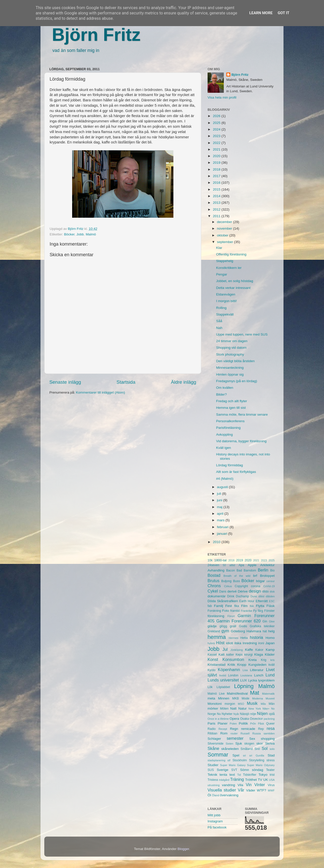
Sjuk (239, 743)
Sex (252, 739)
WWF (271, 790)
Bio (272, 570)
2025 (217, 123)
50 (224, 565)
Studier (213, 765)
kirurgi (248, 655)
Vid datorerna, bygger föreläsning (241, 441)
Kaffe (249, 650)
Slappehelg (225, 261)
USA (272, 780)
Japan (270, 643)
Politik (243, 723)
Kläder (270, 654)
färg (260, 611)
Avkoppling (225, 435)
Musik (252, 703)
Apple (252, 565)
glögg (223, 626)
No (273, 709)
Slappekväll (225, 314)
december (225, 222)
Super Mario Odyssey (261, 765)
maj (220, 507)
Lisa (245, 670)
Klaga (259, 654)
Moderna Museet (263, 698)
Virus (271, 785)
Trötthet (251, 780)
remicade (248, 729)
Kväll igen (224, 448)
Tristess (213, 780)
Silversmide (216, 744)
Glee (272, 621)
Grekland (214, 631)
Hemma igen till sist (231, 408)
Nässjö (245, 714)
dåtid (261, 596)
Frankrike (246, 611)
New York (255, 709)
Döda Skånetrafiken (223, 601)
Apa (241, 565)
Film (244, 606)
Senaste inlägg (65, 382)
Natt (234, 708)
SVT (234, 770)
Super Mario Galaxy (233, 765)
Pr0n (253, 724)
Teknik (212, 775)
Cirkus (228, 586)
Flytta (260, 606)
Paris (211, 723)
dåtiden (270, 596)
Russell (245, 733)
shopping (268, 739)
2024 (217, 129)
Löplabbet (223, 687)
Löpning (244, 686)
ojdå (272, 714)
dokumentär (217, 596)
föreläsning (216, 616)
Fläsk (271, 606)
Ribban (212, 733)
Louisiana (246, 675)
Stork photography (230, 354)
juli (219, 494)
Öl (209, 795)
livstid (223, 675)
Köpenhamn (229, 670)
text (232, 775)
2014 (217, 196)
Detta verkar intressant (233, 288)
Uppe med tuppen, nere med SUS (242, 334)
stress (271, 760)
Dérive (243, 591)
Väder (251, 790)
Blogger (183, 849)
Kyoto (211, 670)
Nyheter (227, 714)
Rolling (221, 308)
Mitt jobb (214, 815)
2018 (217, 169)
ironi (261, 643)
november (225, 228)
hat (265, 631)
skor (260, 743)
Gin (265, 621)
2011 (217, 216)
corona (256, 586)
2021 (217, 149)
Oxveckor (256, 719)
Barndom (250, 570)
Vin (249, 785)
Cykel (213, 591)
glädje (212, 626)
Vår (241, 790)
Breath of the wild (237, 576)
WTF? (262, 790)
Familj (218, 606)
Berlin (263, 570)
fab (210, 606)
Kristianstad (217, 665)
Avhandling (216, 570)
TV (260, 780)
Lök (210, 687)
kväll (272, 665)
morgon (230, 704)
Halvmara (254, 631)
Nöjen (262, 713)
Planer (223, 723)
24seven (213, 565)
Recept (223, 729)
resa (271, 728)
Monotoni (215, 704)
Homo (270, 638)
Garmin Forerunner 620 (238, 621)
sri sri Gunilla (254, 755)
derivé (232, 591)
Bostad (214, 575)
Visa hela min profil (222, 97)
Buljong (226, 581)
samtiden (269, 733)
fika (237, 606)
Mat (255, 693)
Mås (263, 704)
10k (210, 560)
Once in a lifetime (218, 719)
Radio (212, 729)
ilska (238, 643)
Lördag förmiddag (230, 465)
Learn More (261, 13)
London (233, 675)
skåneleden (230, 749)
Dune (254, 596)
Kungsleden (257, 665)
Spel (236, 755)
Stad (271, 755)
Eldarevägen (226, 294)
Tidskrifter (250, 775)
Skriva (270, 743)
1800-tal (220, 560)
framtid (235, 611)
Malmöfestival (237, 694)
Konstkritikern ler (229, 268)
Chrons (214, 586)
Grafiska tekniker (262, 626)
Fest (229, 606)
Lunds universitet (223, 680)
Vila (240, 785)
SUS (211, 770)
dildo (266, 592)
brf (255, 576)
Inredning (250, 643)
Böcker (69, 234)
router (234, 733)
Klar (219, 248)
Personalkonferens (230, 421)
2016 (217, 183)
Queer (270, 724)
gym (225, 631)
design (255, 591)
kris (272, 660)
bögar (261, 581)
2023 (217, 136)
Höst (220, 643)
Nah (219, 328)
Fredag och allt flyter (232, 401)
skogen (249, 744)
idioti (230, 643)
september (226, 242)
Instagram (215, 821)
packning (269, 719)
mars (221, 520)
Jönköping (237, 650)
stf (229, 760)
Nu (219, 714)
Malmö (91, 234)
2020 (217, 156)
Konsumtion (233, 659)
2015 (217, 189)
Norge (212, 714)
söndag (257, 770)
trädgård (224, 780)
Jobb (80, 234)
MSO (241, 704)
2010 (217, 542)
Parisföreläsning (228, 428)
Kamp (270, 650)
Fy (255, 611)
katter (230, 655)
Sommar (218, 755)
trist (272, 775)
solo (272, 749)
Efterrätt (262, 601)
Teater (270, 770)
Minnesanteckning (230, 368)
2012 (217, 209)
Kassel (212, 655)
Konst (213, 659)
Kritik (231, 665)
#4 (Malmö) (225, 479)
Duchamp (242, 596)
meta (211, 698)
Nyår (236, 714)
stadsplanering (216, 760)
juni (220, 500)
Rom (224, 733)
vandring (229, 785)
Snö (257, 749)
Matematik (268, 694)
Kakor (259, 650)
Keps (239, 655)
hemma (217, 637)
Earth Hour (247, 601)
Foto (226, 611)
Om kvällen (225, 388)
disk (272, 592)
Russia (257, 733)
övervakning (229, 795)
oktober (223, 235)
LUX (244, 680)
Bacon (230, 570)
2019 (217, 163)
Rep (261, 729)
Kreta (253, 660)
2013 (217, 203)
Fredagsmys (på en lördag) (237, 381)
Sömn (244, 770)
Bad (239, 570)
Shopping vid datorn (231, 348)
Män (272, 704)
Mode (246, 698)
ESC (272, 601)
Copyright (241, 586)
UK (266, 780)
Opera (234, 719)
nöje (253, 714)
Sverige (222, 770)
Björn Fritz (96, 35)
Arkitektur (267, 565)
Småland (247, 749)
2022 (217, 143)
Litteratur (257, 670)
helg (271, 631)
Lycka (252, 680)
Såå (219, 321)
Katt (221, 654)
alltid (232, 565)
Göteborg (238, 631)
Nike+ (266, 709)
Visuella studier (222, 790)
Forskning (214, 611)
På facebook (217, 827)
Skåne (213, 748)
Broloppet (267, 576)
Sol (265, 748)
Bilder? (221, 394)
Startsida (126, 382)
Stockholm (240, 760)
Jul (225, 649)
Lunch (259, 675)
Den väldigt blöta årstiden (235, 361)
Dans (223, 592)
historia (256, 637)
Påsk (261, 724)
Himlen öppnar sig (230, 374)
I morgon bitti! (227, 301)
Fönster (269, 611)
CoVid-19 (269, 586)
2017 (217, 176)
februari (223, 527)
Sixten (229, 744)
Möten (224, 709)
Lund (270, 675)
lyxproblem (266, 680)
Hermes (233, 638)
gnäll (233, 626)
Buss (237, 581)
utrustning (214, 785)
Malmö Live (216, 694)
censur (271, 581)
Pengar (222, 274)
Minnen (224, 698)
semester (235, 738)
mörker (213, 708)
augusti (223, 487)
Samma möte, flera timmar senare (242, 414)
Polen (233, 724)
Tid (239, 775)
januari (222, 534)
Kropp (242, 665)
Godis (243, 626)
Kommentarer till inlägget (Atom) (100, 392)
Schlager (214, 739)
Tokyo (263, 775)
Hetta (244, 638)
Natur (242, 708)
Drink (231, 596)
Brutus (214, 581)
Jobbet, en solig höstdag (235, 281)
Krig (264, 660)
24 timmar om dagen (232, 341)
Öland (216, 795)
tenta (223, 775)
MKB (235, 698)
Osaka (244, 719)
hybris (211, 643)
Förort (231, 616)
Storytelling (257, 760)
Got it (283, 13)
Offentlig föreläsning (231, 254)
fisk (252, 606)
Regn (234, 729)
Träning (237, 779)
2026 (217, 116)
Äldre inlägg (184, 382)
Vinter (260, 785)
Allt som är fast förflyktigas (236, 472)
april (221, 514)
